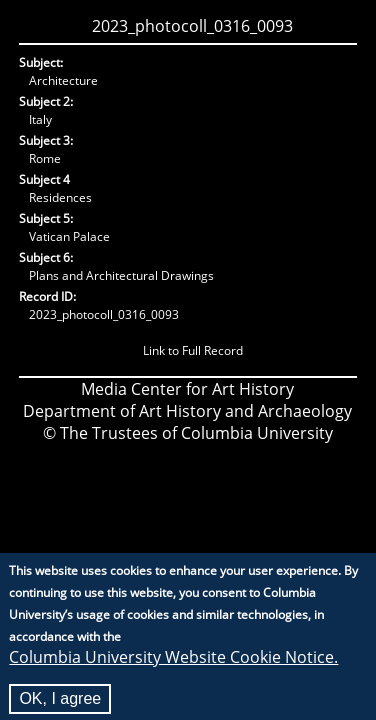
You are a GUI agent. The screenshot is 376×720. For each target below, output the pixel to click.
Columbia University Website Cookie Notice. (173, 664)
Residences (60, 197)
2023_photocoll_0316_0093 (192, 26)
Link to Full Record (193, 350)
